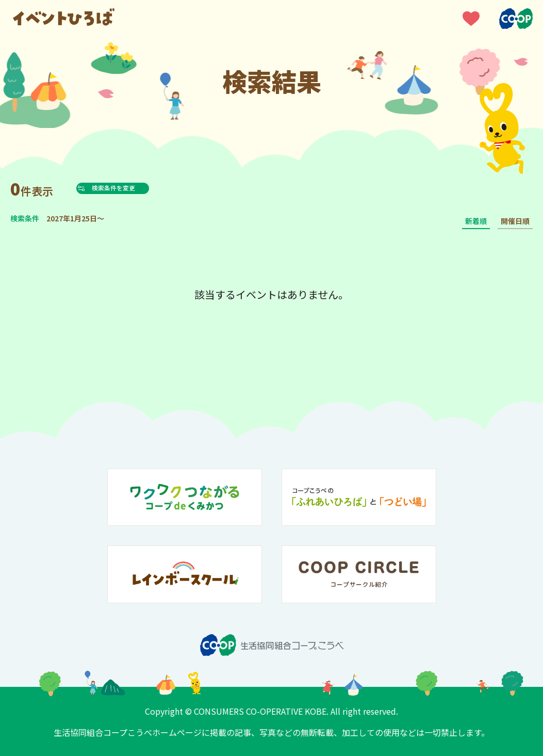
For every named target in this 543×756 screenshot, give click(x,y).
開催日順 (515, 221)
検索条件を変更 (136, 188)
